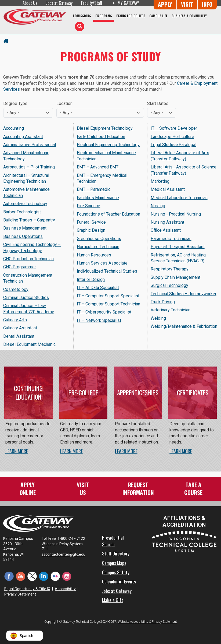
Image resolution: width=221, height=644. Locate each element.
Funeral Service (91, 222)
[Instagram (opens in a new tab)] (67, 576)
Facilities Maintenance (98, 198)
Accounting (14, 128)
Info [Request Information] (207, 4)
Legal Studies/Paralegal (173, 145)
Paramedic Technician (171, 239)
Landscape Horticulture (172, 137)
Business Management (25, 228)
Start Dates (158, 103)
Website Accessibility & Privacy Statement (147, 622)
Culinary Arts (15, 320)
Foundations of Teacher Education (108, 214)
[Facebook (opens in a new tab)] (9, 576)
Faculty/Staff (92, 3)
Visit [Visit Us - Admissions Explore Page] (187, 4)
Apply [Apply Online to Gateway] (165, 4)
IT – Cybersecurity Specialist (104, 312)
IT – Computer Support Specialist (108, 296)
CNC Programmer (20, 267)
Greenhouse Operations (99, 239)
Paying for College (131, 16)
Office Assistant (166, 230)
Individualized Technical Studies (107, 271)
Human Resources (94, 255)
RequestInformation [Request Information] (138, 488)
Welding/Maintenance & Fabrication (184, 326)
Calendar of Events (119, 581)
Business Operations (23, 236)
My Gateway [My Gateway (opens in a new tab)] (125, 3)
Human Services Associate (102, 263)
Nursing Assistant (167, 222)
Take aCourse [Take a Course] (193, 488)
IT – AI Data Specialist (98, 288)
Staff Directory (116, 553)
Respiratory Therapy (170, 269)
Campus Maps (114, 563)
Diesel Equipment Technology (105, 128)
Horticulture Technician (98, 247)
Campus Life (158, 16)
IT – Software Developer (174, 128)
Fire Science (88, 206)
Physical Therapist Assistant (178, 247)
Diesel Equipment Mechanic (29, 344)
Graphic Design (91, 230)
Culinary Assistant (20, 328)
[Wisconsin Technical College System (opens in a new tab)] (184, 541)
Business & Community (189, 16)
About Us (30, 3)
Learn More (17, 451)
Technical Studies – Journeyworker (184, 294)
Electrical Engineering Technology (108, 145)
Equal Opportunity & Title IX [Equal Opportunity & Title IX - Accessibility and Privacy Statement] (27, 589)
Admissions (82, 16)
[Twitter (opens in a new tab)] (32, 576)
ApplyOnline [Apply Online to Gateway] (28, 488)
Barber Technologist (22, 212)
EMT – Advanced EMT (98, 167)
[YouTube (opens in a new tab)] (21, 576)
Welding (158, 318)
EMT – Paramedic (94, 189)
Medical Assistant (168, 189)
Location (64, 103)
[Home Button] (6, 41)
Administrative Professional (30, 145)
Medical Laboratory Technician (179, 198)
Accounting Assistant (23, 137)
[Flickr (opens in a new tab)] (55, 576)
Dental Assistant (19, 336)
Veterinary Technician (171, 310)
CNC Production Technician (28, 259)
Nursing (158, 206)
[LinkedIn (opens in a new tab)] (44, 576)
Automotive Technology (25, 204)
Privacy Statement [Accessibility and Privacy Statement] (20, 594)
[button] (25, 636)
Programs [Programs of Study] (104, 16)
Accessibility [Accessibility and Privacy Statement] (65, 589)
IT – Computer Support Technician (108, 304)
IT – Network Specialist (99, 320)
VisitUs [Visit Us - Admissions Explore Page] (83, 488)
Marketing (160, 181)
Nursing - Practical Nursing (176, 214)
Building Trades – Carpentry (29, 220)
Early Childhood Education (101, 137)
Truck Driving (163, 302)
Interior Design (91, 279)
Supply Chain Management (175, 277)
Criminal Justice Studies (26, 298)
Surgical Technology (169, 285)
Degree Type (15, 103)
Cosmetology (16, 289)
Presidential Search (113, 541)
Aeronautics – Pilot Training (29, 167)
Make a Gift (113, 600)
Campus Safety (116, 572)
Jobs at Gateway (59, 3)
